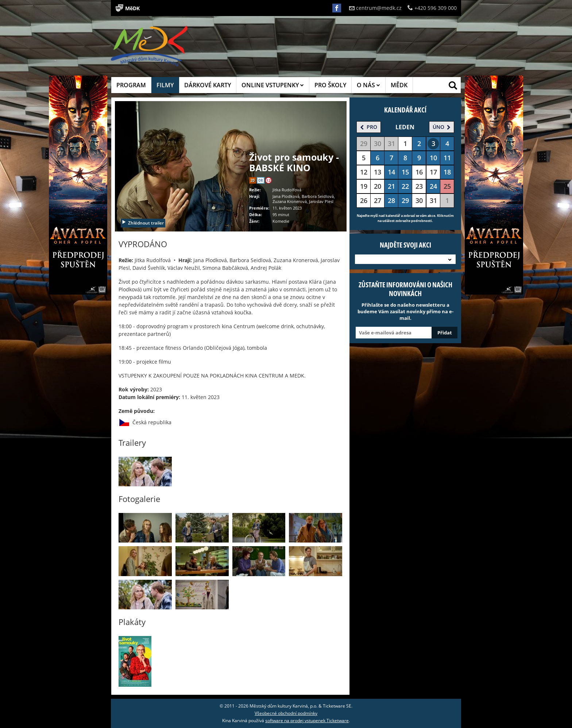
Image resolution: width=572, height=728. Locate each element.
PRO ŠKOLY (330, 85)
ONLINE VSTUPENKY (273, 85)
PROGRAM (131, 85)
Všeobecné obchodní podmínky (286, 713)
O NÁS (368, 85)
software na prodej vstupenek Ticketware (307, 721)
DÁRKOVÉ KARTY (208, 85)
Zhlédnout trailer (143, 223)
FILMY (165, 85)
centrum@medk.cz (375, 8)
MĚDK (399, 85)
